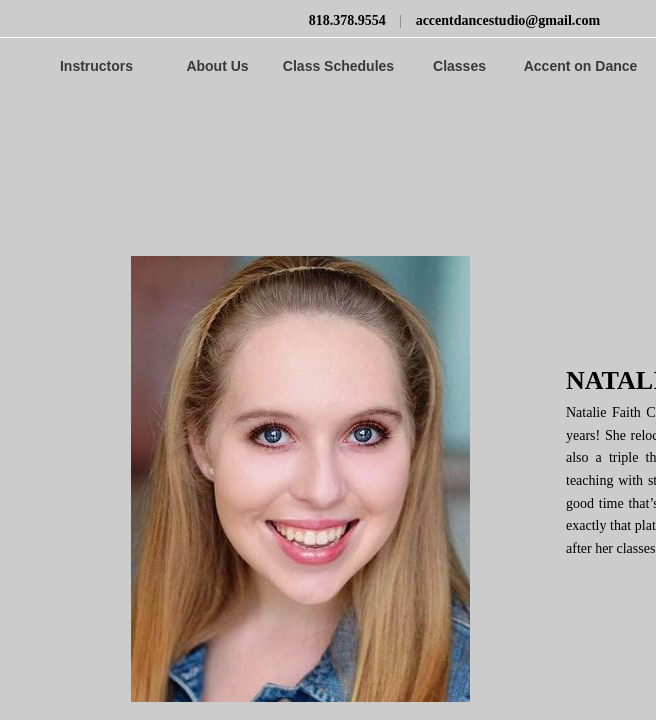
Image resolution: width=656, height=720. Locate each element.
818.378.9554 (347, 20)
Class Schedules (338, 66)
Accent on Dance (581, 66)
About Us (217, 66)
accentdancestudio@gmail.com (508, 20)
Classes (459, 66)
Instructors (96, 66)
